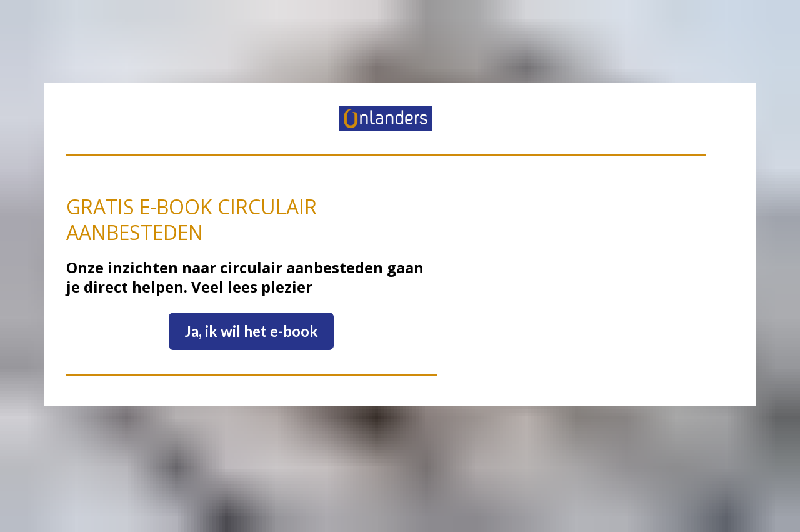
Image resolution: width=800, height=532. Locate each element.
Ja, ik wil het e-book (251, 317)
